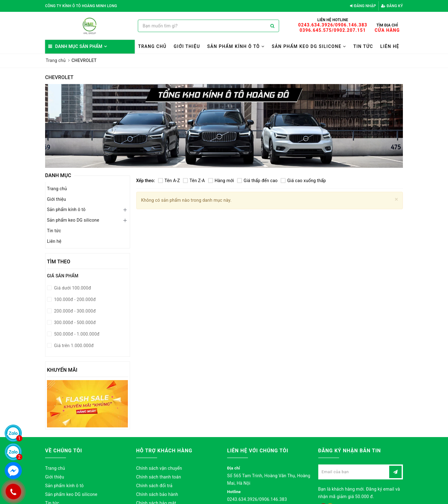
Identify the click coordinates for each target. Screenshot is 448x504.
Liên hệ (390, 46)
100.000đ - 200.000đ (74, 299)
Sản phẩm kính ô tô (236, 46)
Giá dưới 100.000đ (72, 288)
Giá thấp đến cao (257, 181)
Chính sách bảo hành (157, 494)
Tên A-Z (169, 181)
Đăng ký (392, 6)
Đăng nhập (363, 6)
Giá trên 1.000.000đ (73, 346)
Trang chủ (152, 46)
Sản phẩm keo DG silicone (309, 46)
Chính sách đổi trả (154, 486)
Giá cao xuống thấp (303, 181)
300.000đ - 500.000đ (74, 323)
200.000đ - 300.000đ (74, 311)
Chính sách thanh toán (159, 477)
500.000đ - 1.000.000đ (76, 334)
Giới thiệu (187, 46)
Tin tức (363, 46)
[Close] (397, 199)
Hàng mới (221, 181)
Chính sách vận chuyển (159, 468)
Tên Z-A (194, 181)
